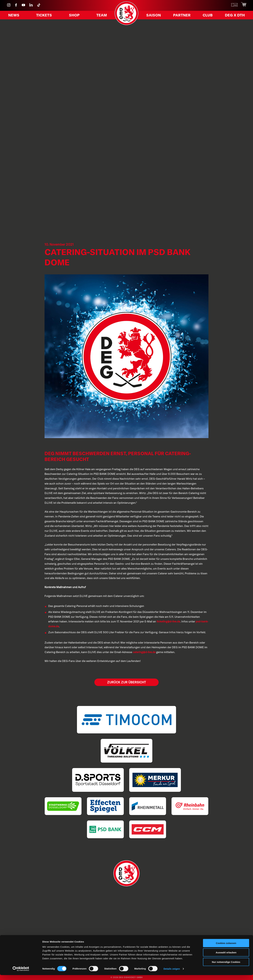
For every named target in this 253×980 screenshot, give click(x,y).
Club (207, 16)
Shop (74, 16)
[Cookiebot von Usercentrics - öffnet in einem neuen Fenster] (21, 974)
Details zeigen (172, 974)
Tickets (45, 16)
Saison (155, 16)
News (15, 16)
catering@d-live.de (144, 652)
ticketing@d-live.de (168, 621)
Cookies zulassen (226, 948)
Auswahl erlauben (226, 957)
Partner (182, 16)
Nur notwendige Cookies (226, 967)
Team (101, 16)
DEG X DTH (233, 16)
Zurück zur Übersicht (126, 682)
